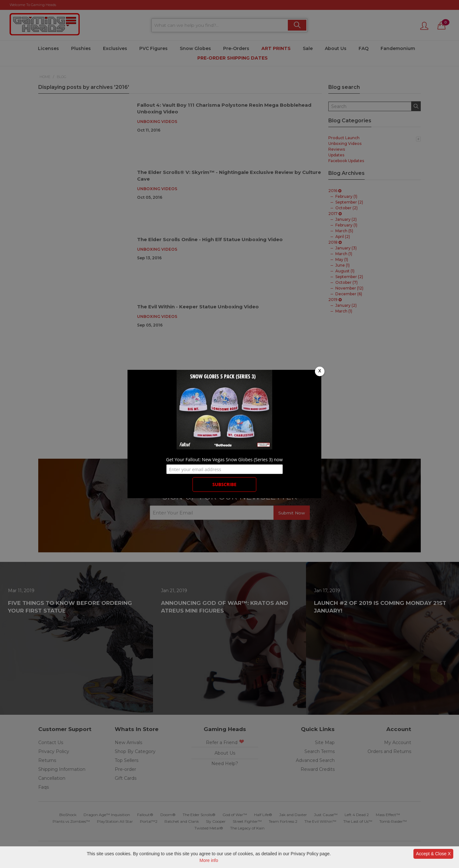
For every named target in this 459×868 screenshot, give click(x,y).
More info (209, 860)
